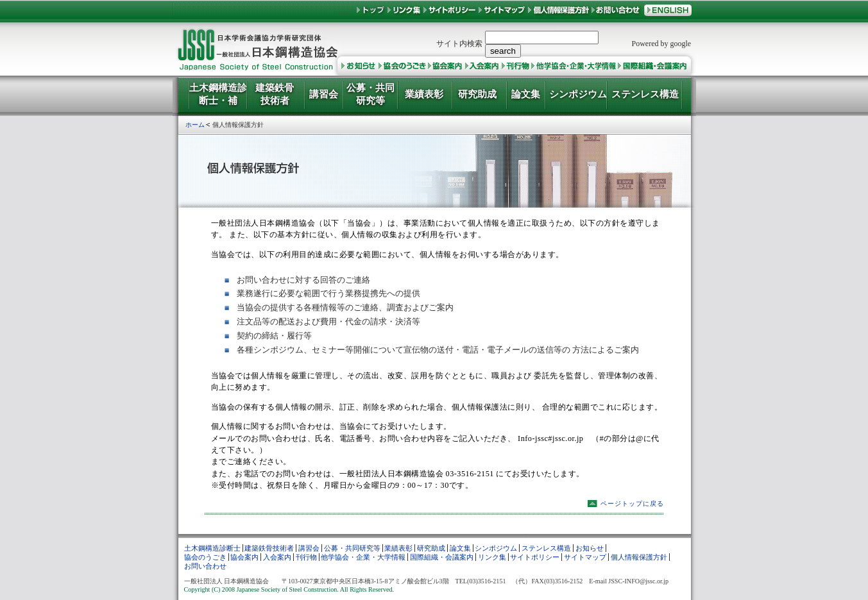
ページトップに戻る (632, 504)
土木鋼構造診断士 (212, 548)
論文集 (460, 548)
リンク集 (492, 557)
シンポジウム (496, 548)
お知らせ (590, 548)
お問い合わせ (205, 566)
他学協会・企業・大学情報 (363, 557)
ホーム (195, 125)
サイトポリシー (535, 557)
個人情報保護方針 (639, 557)
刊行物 (306, 557)
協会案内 (244, 557)
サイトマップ (585, 557)
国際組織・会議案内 (442, 557)
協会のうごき (205, 557)
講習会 (309, 548)
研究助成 (431, 548)
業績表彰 (398, 548)
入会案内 (277, 557)
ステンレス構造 (546, 548)
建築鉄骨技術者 (269, 548)
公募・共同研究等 (352, 548)
